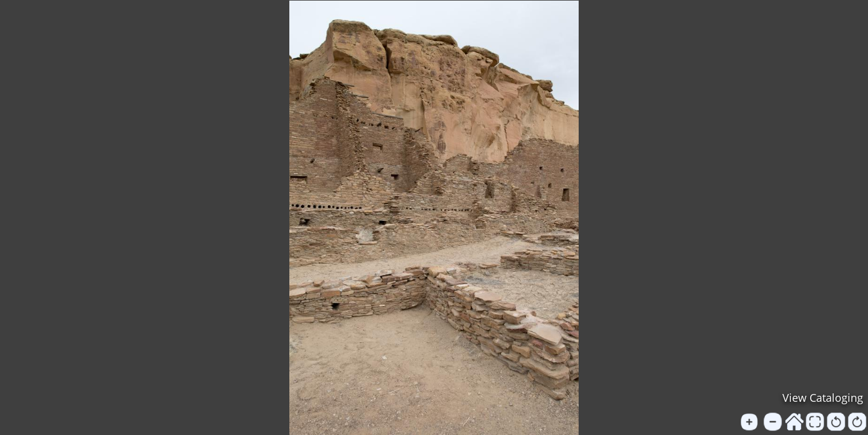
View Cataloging (823, 398)
